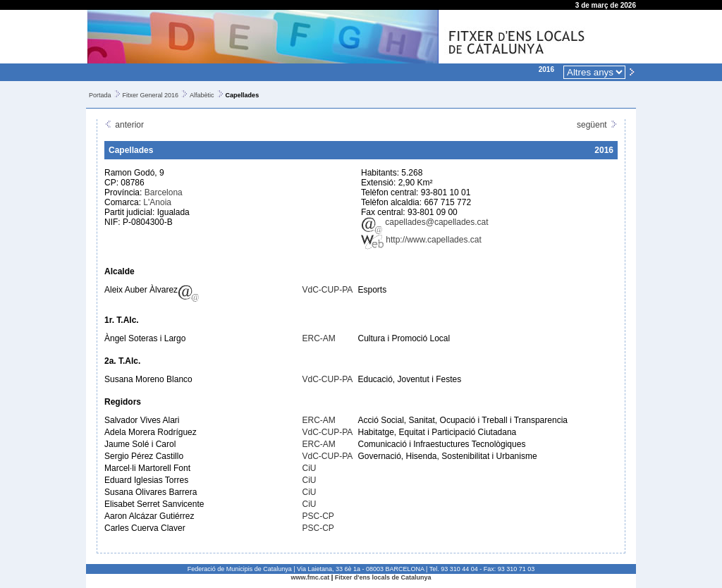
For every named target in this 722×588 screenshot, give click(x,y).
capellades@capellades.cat (425, 222)
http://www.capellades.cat (421, 240)
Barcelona (164, 192)
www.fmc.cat (311, 577)
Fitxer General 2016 (151, 95)
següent (597, 125)
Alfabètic (202, 95)
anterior (124, 125)
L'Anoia (157, 202)
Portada (100, 95)
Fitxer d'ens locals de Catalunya (383, 577)
